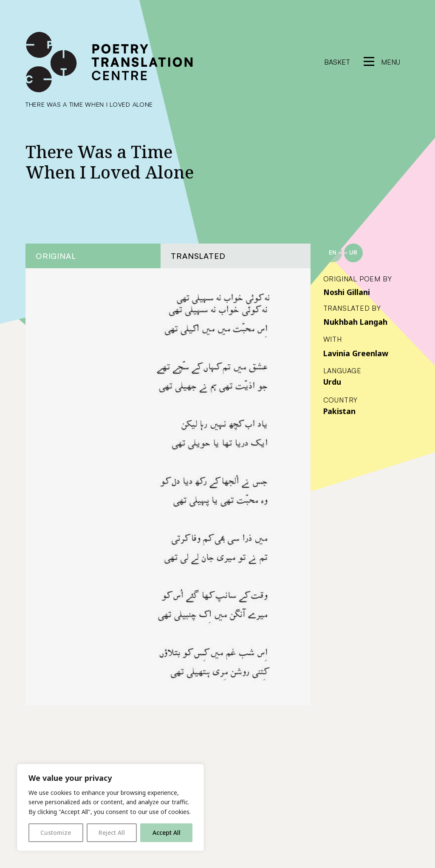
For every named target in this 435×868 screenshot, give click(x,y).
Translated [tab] (198, 256)
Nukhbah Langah (355, 322)
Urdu (332, 382)
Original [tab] (56, 256)
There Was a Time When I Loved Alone (89, 104)
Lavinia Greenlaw (356, 353)
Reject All (112, 833)
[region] (110, 807)
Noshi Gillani (347, 292)
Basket (337, 62)
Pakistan (339, 411)
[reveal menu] (382, 62)
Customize (56, 833)
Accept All (167, 833)
